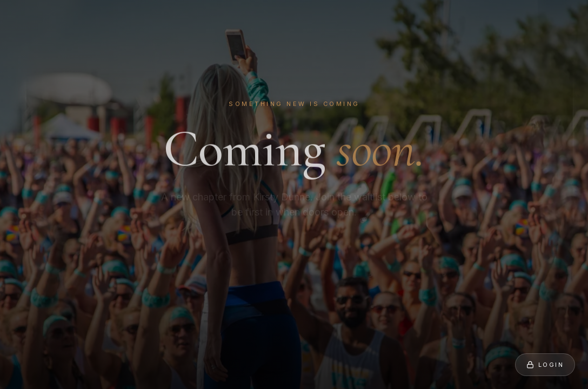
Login (545, 365)
